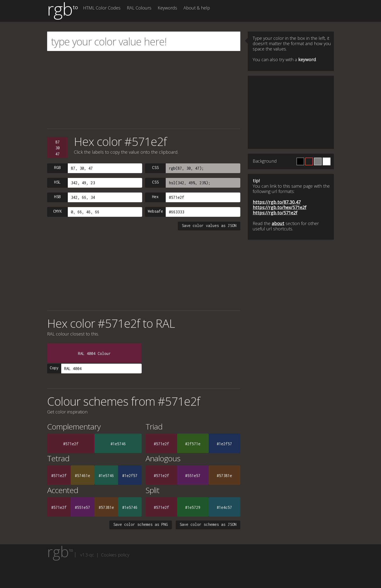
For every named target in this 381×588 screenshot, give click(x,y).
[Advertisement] (144, 90)
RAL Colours (139, 8)
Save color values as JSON (209, 226)
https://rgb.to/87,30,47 (277, 202)
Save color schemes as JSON (208, 524)
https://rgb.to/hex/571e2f (280, 207)
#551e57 (193, 476)
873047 (58, 148)
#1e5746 (118, 444)
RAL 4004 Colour (94, 353)
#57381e (224, 476)
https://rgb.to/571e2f (275, 213)
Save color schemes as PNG (141, 524)
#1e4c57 (224, 507)
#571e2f (71, 444)
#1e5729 (193, 507)
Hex (155, 197)
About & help (197, 8)
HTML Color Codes (102, 8)
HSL (57, 182)
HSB (57, 197)
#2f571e (193, 444)
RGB (57, 168)
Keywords (167, 8)
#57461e (82, 476)
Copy (54, 368)
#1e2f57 (224, 444)
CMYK (58, 211)
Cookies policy (115, 555)
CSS (155, 168)
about (278, 223)
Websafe (155, 211)
